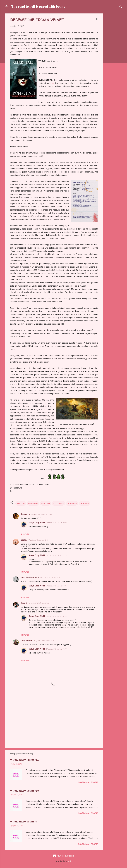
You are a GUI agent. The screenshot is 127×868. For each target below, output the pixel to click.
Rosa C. (24, 603)
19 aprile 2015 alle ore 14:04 (56, 586)
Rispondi (25, 534)
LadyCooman (27, 641)
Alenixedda (25, 514)
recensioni (85, 503)
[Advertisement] (114, 53)
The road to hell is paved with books (38, 6)
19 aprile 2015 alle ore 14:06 (56, 616)
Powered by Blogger (63, 856)
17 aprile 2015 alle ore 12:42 (38, 540)
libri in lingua (58, 503)
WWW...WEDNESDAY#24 (24, 760)
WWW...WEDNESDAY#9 (24, 822)
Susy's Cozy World (37, 523)
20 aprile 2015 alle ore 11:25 (56, 649)
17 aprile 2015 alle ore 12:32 (41, 514)
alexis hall (21, 503)
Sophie (24, 540)
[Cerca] (121, 7)
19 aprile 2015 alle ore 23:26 (44, 641)
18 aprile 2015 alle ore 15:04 (50, 578)
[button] (96, 19)
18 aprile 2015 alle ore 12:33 (56, 523)
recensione (72, 503)
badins (70, 861)
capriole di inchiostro (30, 577)
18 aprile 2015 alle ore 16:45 (39, 603)
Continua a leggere (88, 782)
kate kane (46, 503)
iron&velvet (33, 503)
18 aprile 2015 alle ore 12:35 (56, 556)
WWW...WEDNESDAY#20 (25, 791)
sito (52, 83)
